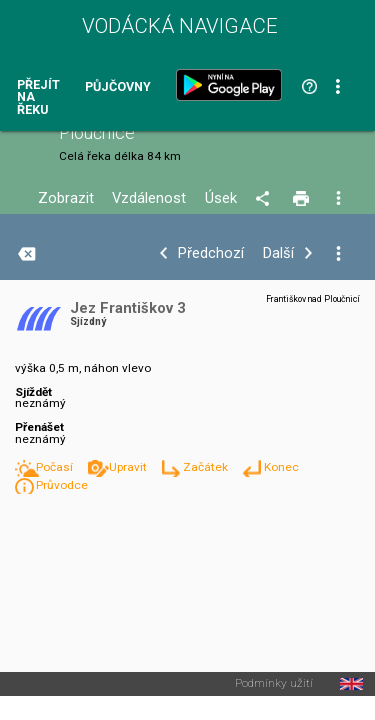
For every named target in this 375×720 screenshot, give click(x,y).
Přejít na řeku (38, 98)
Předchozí (211, 253)
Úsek (221, 198)
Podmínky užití (274, 684)
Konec (281, 467)
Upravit (129, 467)
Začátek (207, 467)
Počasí (56, 467)
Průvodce (62, 485)
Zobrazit (66, 198)
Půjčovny (118, 87)
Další (278, 253)
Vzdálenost (149, 198)
